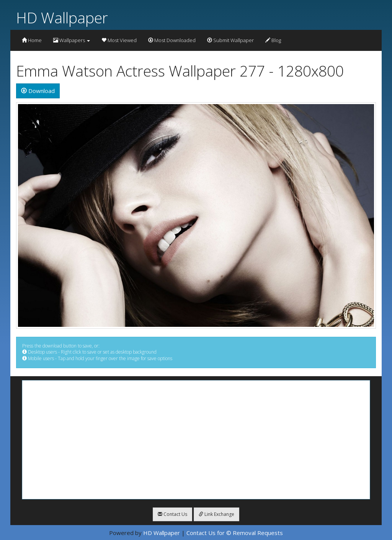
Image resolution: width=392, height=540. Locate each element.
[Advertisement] (196, 440)
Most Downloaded (172, 40)
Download (38, 91)
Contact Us (172, 514)
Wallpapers (72, 40)
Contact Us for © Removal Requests (235, 533)
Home (32, 40)
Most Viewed (119, 40)
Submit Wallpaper (230, 40)
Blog (273, 40)
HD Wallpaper (62, 17)
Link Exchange (216, 514)
